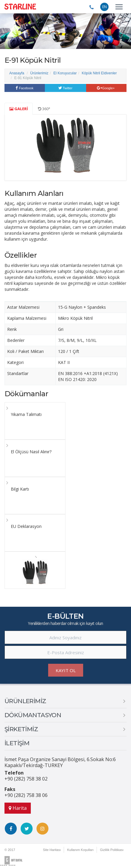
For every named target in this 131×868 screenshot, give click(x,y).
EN (105, 7)
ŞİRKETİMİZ (21, 729)
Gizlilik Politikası (112, 850)
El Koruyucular (65, 73)
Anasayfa (17, 73)
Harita (18, 808)
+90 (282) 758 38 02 (26, 779)
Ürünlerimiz (39, 73)
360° (44, 109)
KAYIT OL (66, 670)
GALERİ (19, 109)
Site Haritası (52, 850)
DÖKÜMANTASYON (33, 715)
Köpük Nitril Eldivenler (99, 73)
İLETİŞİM (17, 743)
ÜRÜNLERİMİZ (25, 701)
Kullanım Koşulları (80, 850)
